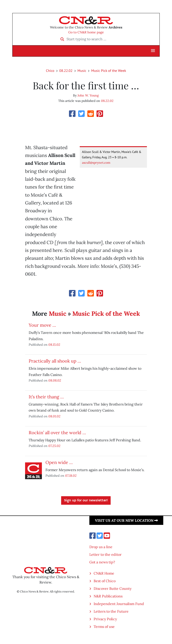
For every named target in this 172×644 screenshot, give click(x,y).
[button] (153, 51)
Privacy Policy (105, 619)
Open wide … (59, 462)
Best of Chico (105, 581)
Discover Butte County (113, 588)
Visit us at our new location (126, 520)
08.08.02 (55, 380)
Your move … (42, 325)
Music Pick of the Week (109, 71)
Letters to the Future (111, 611)
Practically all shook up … (55, 361)
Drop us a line (101, 547)
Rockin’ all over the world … (57, 433)
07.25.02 (54, 446)
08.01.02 (54, 416)
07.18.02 (71, 475)
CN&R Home (104, 573)
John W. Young (88, 95)
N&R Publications (108, 596)
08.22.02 (66, 71)
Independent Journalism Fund (119, 604)
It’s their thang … (46, 397)
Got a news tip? (102, 562)
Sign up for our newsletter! (86, 500)
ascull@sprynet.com (96, 163)
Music (82, 71)
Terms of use (104, 627)
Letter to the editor (105, 554)
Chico (50, 71)
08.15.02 (54, 345)
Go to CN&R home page (86, 32)
